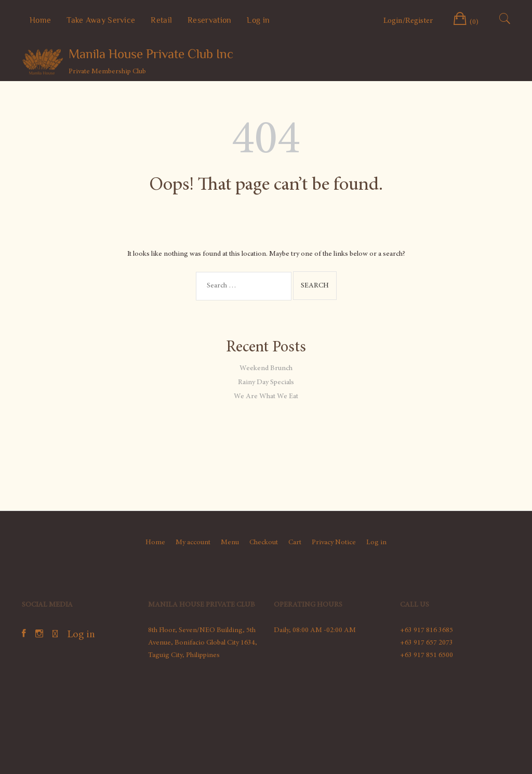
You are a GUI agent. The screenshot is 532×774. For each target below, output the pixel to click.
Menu (230, 543)
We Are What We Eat (266, 397)
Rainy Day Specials (266, 383)
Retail (161, 20)
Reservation (209, 20)
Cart (295, 543)
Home (40, 20)
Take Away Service (101, 20)
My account (193, 543)
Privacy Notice (334, 543)
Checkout (264, 543)
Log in (258, 20)
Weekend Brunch (266, 369)
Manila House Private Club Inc (151, 54)
